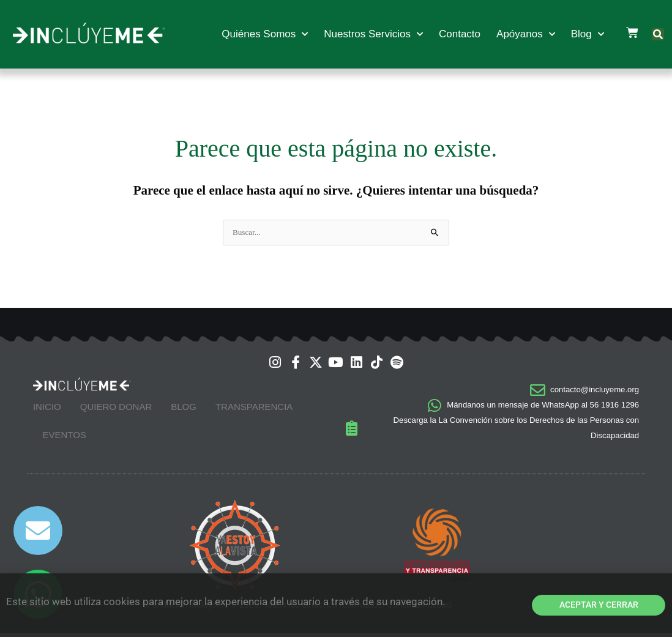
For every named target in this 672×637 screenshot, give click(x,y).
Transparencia (254, 410)
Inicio (47, 410)
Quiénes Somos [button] (265, 34)
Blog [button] (588, 34)
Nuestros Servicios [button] (373, 34)
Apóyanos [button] (526, 34)
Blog (184, 410)
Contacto (460, 34)
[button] (658, 35)
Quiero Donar (116, 410)
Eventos (64, 438)
